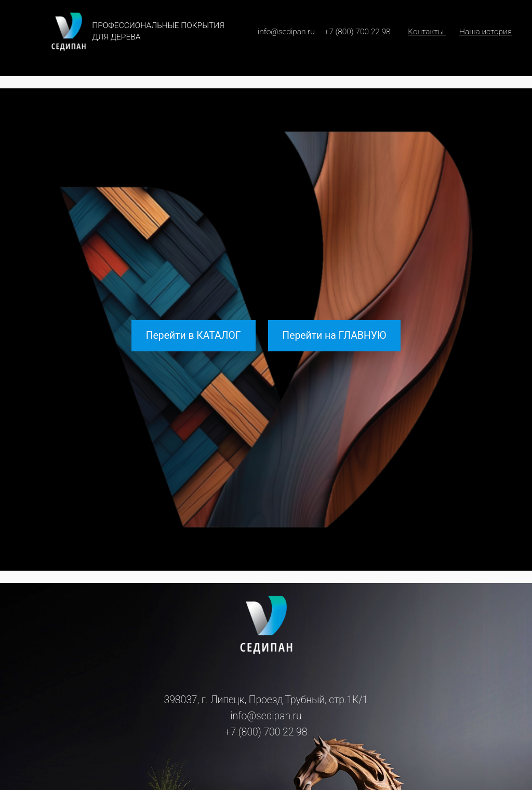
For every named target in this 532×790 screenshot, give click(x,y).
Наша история (486, 32)
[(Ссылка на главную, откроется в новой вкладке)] (266, 625)
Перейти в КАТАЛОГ (194, 335)
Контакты (427, 32)
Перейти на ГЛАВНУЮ (334, 335)
